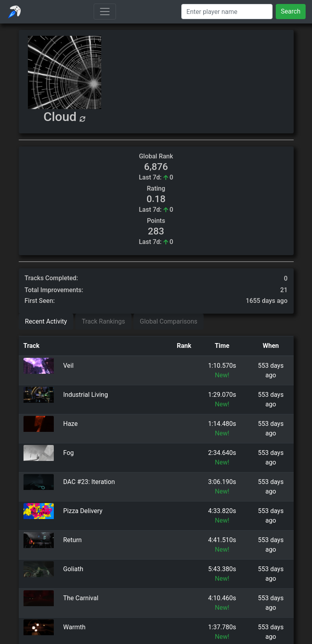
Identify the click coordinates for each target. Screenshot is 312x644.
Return (73, 540)
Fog (69, 453)
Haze (71, 424)
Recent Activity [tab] (46, 321)
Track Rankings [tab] (103, 321)
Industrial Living (86, 395)
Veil (69, 366)
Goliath (74, 569)
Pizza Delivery (83, 511)
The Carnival (81, 598)
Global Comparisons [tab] (169, 321)
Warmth (75, 627)
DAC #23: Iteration (89, 482)
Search (291, 11)
